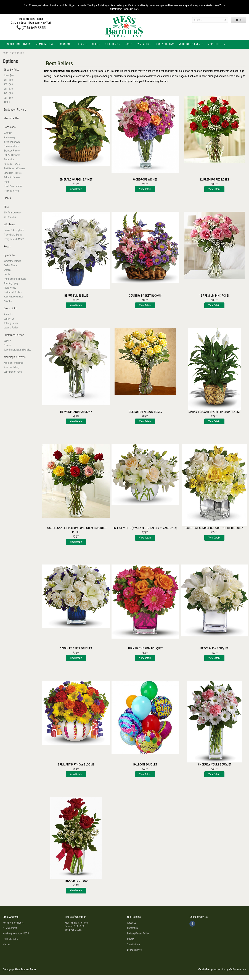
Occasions (65, 44)
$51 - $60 (8, 84)
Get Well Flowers (12, 155)
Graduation (9, 160)
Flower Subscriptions (14, 230)
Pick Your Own (165, 44)
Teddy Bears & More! (14, 239)
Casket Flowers (11, 265)
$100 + (7, 102)
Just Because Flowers (14, 168)
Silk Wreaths (10, 217)
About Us (8, 314)
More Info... (215, 44)
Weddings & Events (191, 44)
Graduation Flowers (18, 44)
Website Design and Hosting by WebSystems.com (222, 969)
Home (6, 53)
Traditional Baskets (13, 292)
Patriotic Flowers (12, 177)
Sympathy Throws (12, 261)
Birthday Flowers (12, 142)
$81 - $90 (8, 98)
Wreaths (8, 301)
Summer (8, 133)
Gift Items (112, 44)
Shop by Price (11, 70)
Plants (83, 44)
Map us (6, 944)
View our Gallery (11, 367)
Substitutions (134, 944)
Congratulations (11, 146)
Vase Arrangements (13, 297)
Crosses (8, 270)
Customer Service (14, 335)
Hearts (7, 274)
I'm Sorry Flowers (12, 164)
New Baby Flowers (13, 173)
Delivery (7, 341)
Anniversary (9, 137)
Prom (6, 182)
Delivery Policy (11, 323)
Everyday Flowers (12, 151)
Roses (129, 44)
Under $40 (9, 75)
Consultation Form (13, 372)
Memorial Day (44, 44)
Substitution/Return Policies (17, 350)
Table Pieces (10, 288)
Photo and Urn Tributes (15, 279)
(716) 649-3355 (31, 28)
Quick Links (10, 308)
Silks (95, 44)
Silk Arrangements (13, 213)
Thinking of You (11, 191)
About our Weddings (14, 363)
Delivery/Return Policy (138, 934)
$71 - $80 (8, 93)
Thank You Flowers (13, 186)
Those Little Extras (13, 235)
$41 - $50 (8, 80)
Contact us (133, 928)
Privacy (7, 345)
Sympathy (143, 44)
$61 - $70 (8, 89)
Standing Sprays (11, 283)
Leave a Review (11, 328)
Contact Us (9, 319)
